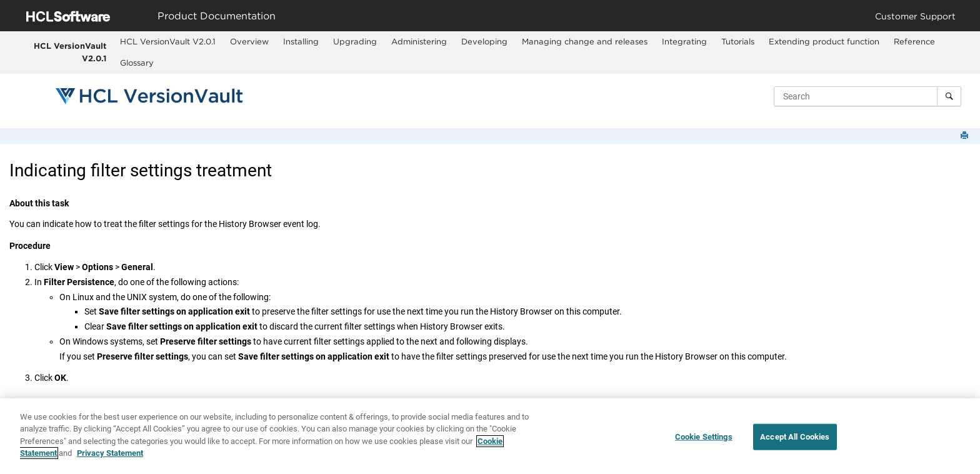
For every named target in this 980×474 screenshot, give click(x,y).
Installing (301, 41)
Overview (249, 41)
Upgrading (355, 41)
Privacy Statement (110, 454)
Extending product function (824, 41)
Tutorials (738, 41)
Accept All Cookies (795, 437)
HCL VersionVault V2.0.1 (70, 52)
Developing (484, 41)
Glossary (137, 63)
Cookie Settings (704, 437)
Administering (419, 41)
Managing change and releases (585, 41)
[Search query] (867, 96)
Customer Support (915, 16)
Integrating (684, 41)
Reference (914, 41)
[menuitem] (167, 42)
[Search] (949, 96)
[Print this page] (966, 136)
